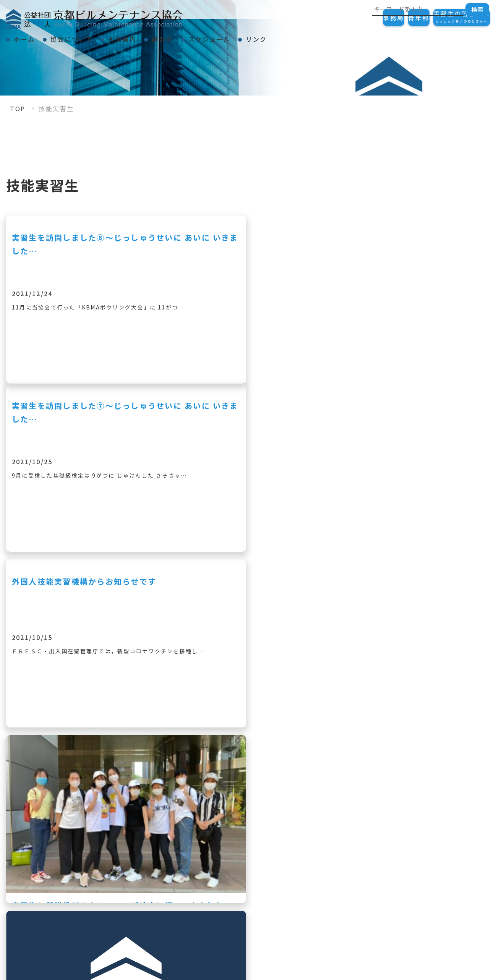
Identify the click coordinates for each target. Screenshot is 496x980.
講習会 (211, 36)
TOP (18, 109)
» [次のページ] (327, 794)
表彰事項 (348, 877)
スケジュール (271, 36)
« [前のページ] (169, 794)
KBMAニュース (359, 903)
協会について (92, 36)
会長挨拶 (348, 864)
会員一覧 (444, 938)
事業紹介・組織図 (362, 890)
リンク (332, 36)
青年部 (396, 18)
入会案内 (157, 36)
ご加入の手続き (455, 864)
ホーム (31, 36)
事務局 (355, 18)
